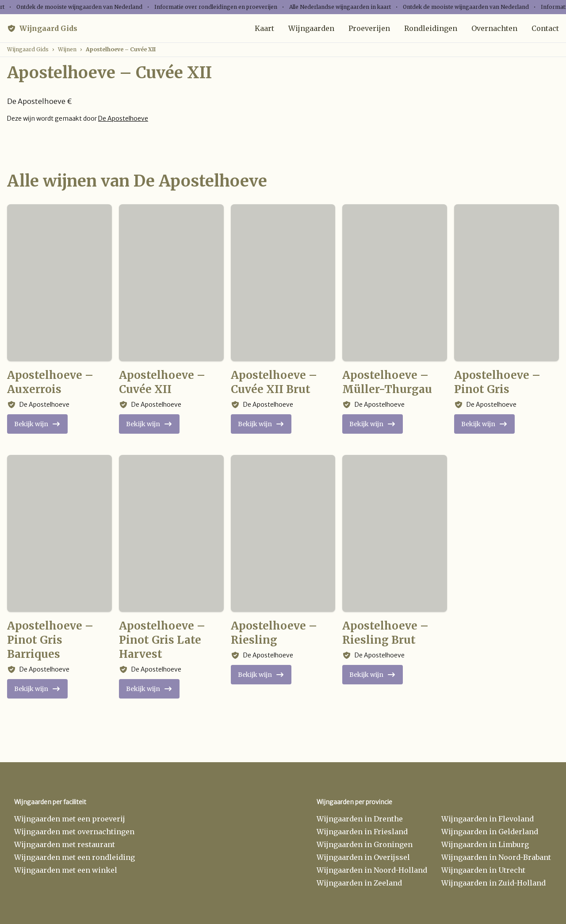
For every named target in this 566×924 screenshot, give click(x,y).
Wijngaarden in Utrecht (483, 870)
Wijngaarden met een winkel (66, 870)
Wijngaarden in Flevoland (488, 819)
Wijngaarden (311, 28)
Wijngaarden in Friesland (362, 832)
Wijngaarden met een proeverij (70, 819)
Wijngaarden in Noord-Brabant (496, 857)
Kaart (264, 28)
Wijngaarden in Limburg (485, 844)
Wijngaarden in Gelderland (490, 832)
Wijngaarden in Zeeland (359, 883)
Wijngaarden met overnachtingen (74, 832)
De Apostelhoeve (123, 118)
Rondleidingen (431, 28)
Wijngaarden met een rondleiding (75, 857)
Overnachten (494, 28)
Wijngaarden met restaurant (65, 844)
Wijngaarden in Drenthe (360, 819)
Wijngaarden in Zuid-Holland (493, 883)
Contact (545, 28)
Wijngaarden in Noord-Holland (372, 870)
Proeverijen (369, 28)
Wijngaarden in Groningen (365, 844)
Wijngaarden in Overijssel (363, 857)
